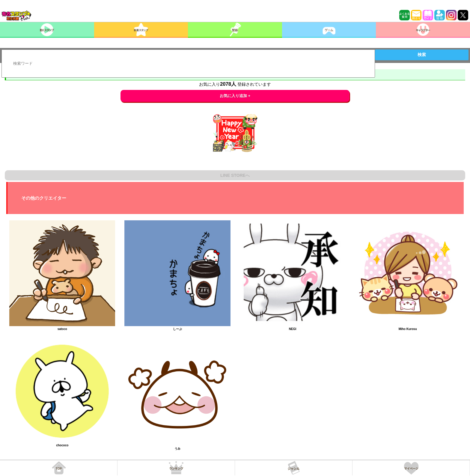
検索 (422, 55)
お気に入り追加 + (235, 96)
